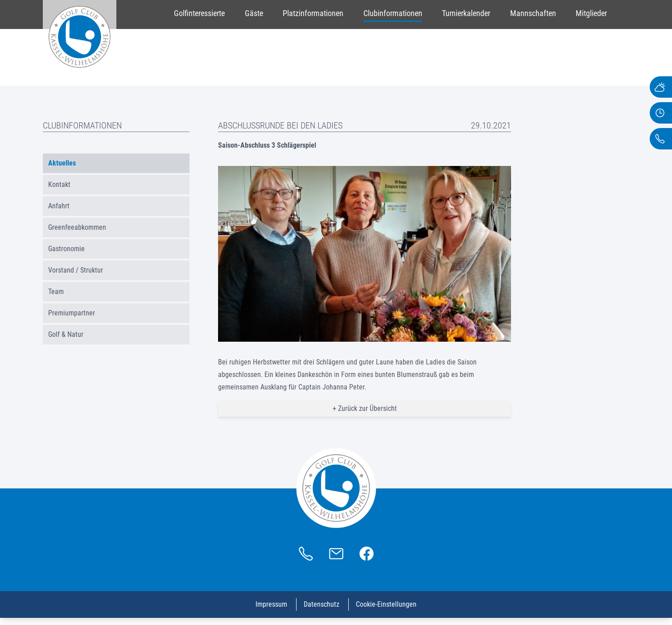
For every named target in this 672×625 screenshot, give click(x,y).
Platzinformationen (313, 13)
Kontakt (59, 184)
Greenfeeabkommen (77, 227)
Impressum (271, 604)
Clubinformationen (393, 13)
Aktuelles (62, 163)
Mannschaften (533, 13)
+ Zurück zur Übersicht (365, 408)
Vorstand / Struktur (76, 270)
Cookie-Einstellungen (386, 604)
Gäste (254, 13)
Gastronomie (66, 249)
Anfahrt (59, 206)
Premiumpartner (72, 313)
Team (56, 292)
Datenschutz (322, 604)
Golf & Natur (66, 334)
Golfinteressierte (199, 13)
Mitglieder (591, 13)
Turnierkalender (466, 13)
